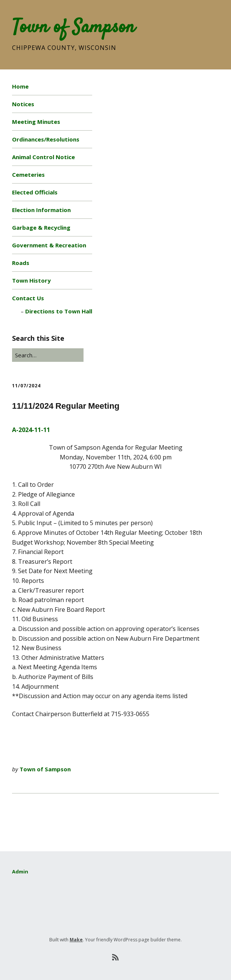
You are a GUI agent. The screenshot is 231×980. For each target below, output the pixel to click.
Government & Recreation (49, 245)
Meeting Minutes (36, 122)
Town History (31, 280)
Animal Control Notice (43, 157)
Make (76, 940)
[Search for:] (48, 355)
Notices (23, 104)
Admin (20, 872)
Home (20, 86)
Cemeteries (28, 175)
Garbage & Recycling (41, 227)
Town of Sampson (74, 28)
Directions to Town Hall (59, 311)
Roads (21, 263)
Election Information (41, 210)
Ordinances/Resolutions (46, 139)
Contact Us (28, 298)
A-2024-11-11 (31, 430)
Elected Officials (35, 192)
